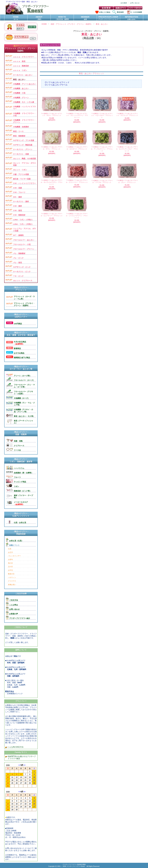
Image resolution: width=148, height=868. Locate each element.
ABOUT (39, 18)
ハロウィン (12, 577)
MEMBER (85, 18)
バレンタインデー (14, 556)
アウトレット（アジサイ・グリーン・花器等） (92, 31)
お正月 (10, 552)
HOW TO (62, 18)
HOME (16, 18)
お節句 (10, 559)
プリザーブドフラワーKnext (76, 866)
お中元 (10, 570)
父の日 (10, 567)
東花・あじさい (102, 24)
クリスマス (12, 581)
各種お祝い (12, 585)
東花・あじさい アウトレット (91, 73)
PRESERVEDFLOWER (108, 18)
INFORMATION (132, 18)
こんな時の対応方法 (15, 747)
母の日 (10, 563)
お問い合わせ (135, 3)
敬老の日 (11, 574)
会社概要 (124, 3)
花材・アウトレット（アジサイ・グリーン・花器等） (72, 24)
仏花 (10, 549)
